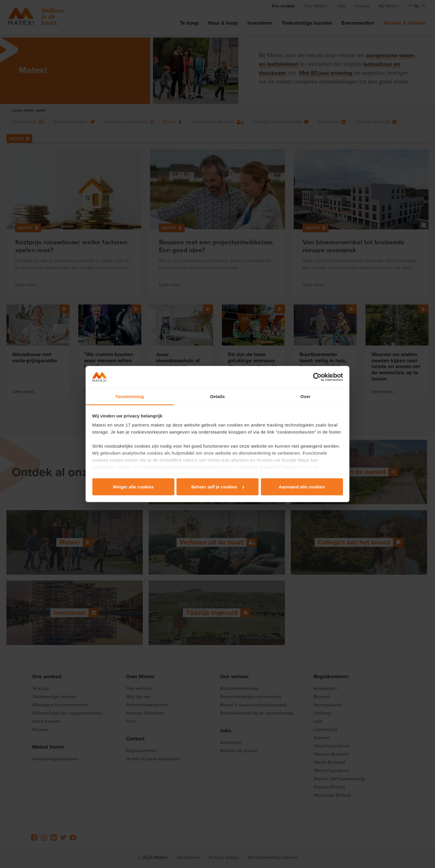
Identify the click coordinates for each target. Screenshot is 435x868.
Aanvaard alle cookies (302, 487)
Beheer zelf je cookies (218, 487)
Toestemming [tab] (130, 396)
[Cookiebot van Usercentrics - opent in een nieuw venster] (317, 377)
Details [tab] (217, 396)
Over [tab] (306, 396)
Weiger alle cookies (133, 487)
